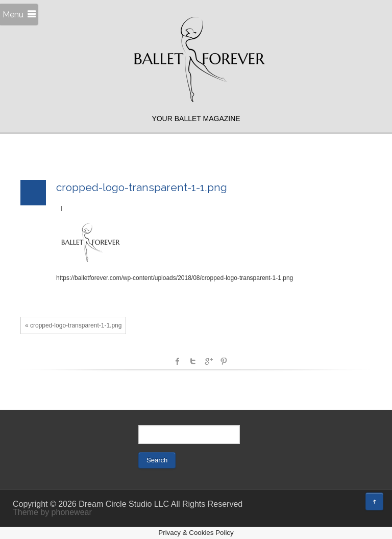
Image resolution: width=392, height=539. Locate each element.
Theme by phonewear (52, 512)
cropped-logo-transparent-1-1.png (142, 187)
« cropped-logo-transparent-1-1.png (73, 325)
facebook (178, 361)
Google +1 (208, 361)
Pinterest (224, 361)
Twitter (193, 361)
